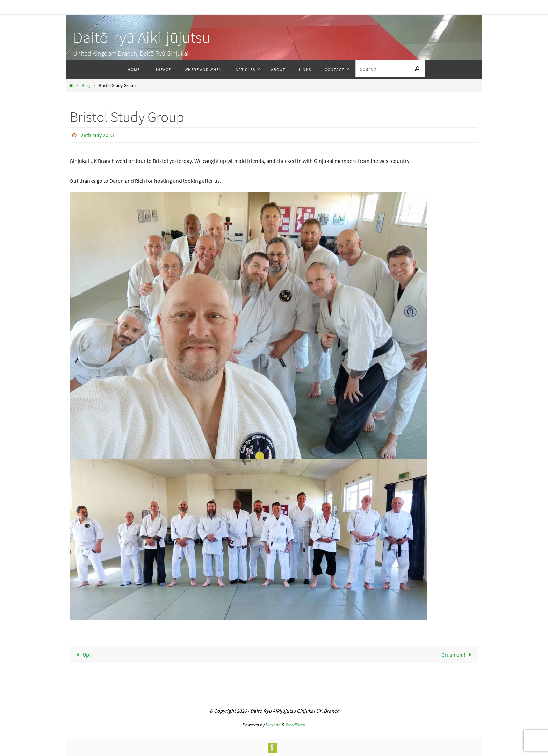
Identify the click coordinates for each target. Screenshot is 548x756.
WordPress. (296, 725)
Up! (82, 655)
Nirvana (273, 725)
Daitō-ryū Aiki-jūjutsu (142, 37)
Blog (86, 85)
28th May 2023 (97, 135)
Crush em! (458, 655)
